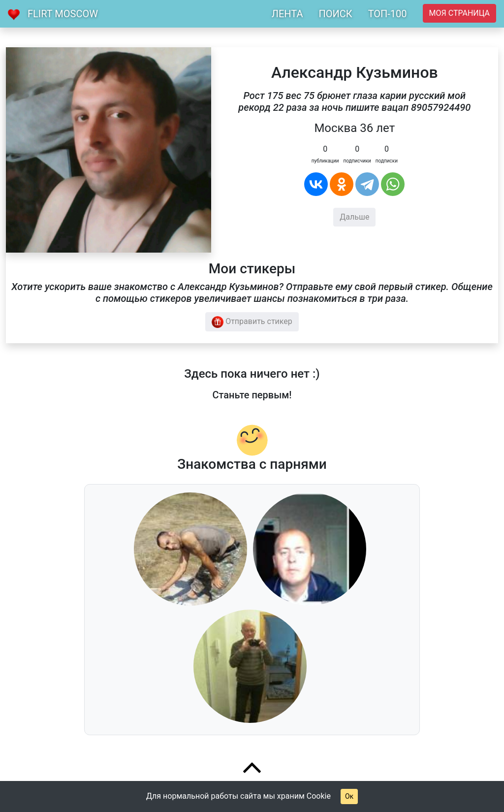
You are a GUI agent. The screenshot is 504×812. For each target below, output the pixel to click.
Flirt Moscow (63, 14)
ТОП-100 (388, 14)
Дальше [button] (354, 217)
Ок (349, 796)
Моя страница (459, 13)
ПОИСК (335, 14)
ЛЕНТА (287, 14)
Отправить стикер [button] (252, 322)
